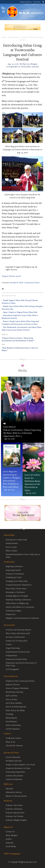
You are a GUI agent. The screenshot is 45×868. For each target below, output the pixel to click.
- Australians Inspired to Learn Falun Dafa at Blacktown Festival (20, 317)
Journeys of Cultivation (15, 574)
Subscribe (10, 843)
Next (3, 344)
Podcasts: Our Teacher (15, 816)
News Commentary (13, 725)
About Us (8, 827)
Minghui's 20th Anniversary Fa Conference (22, 618)
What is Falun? (12, 551)
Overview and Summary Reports (18, 630)
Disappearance (12, 655)
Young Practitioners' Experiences (19, 585)
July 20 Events (11, 699)
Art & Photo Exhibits (14, 703)
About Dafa (9, 535)
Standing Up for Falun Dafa (17, 581)
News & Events (14, 37)
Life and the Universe (14, 745)
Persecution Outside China (16, 659)
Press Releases (11, 721)
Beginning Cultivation (14, 566)
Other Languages (12, 853)
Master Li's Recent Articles (16, 796)
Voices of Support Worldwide (17, 688)
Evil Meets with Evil (14, 761)
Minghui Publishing (26, 2)
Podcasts (8, 801)
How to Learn (11, 547)
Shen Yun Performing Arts (16, 707)
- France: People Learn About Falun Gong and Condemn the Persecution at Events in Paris (20, 323)
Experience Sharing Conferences (18, 600)
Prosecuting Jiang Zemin (15, 772)
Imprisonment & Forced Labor (18, 652)
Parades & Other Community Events (25, 283)
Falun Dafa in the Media (15, 710)
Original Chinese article (11, 276)
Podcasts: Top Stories (14, 805)
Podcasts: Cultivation (14, 809)
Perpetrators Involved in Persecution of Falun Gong (21, 664)
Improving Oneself (13, 570)
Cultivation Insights (13, 611)
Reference (8, 784)
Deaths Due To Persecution (16, 641)
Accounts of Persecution (15, 637)
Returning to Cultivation (15, 592)
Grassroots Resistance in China (18, 768)
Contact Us (10, 831)
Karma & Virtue (11, 753)
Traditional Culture (13, 738)
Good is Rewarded (13, 757)
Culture (7, 734)
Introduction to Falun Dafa (16, 540)
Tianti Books (37, 2)
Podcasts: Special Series (15, 813)
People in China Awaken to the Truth (20, 764)
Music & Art (10, 742)
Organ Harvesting (13, 648)
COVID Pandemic (13, 729)
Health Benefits (12, 543)
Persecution (9, 625)
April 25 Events (12, 696)
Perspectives (11, 614)
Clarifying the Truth (14, 577)
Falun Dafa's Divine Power (16, 588)
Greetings (10, 714)
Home (4, 37)
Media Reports (11, 718)
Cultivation (9, 562)
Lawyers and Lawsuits (14, 776)
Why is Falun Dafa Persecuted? (18, 633)
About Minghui (12, 835)
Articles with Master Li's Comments (20, 607)
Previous (5, 335)
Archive (9, 839)
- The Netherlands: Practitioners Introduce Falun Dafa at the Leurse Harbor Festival (22, 329)
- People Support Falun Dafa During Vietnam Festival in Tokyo (20, 302)
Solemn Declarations (14, 779)
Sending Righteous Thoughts (17, 596)
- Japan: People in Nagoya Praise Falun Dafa (19, 312)
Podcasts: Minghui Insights (16, 820)
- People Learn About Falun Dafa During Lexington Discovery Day (22, 308)
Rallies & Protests (13, 684)
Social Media (11, 846)
